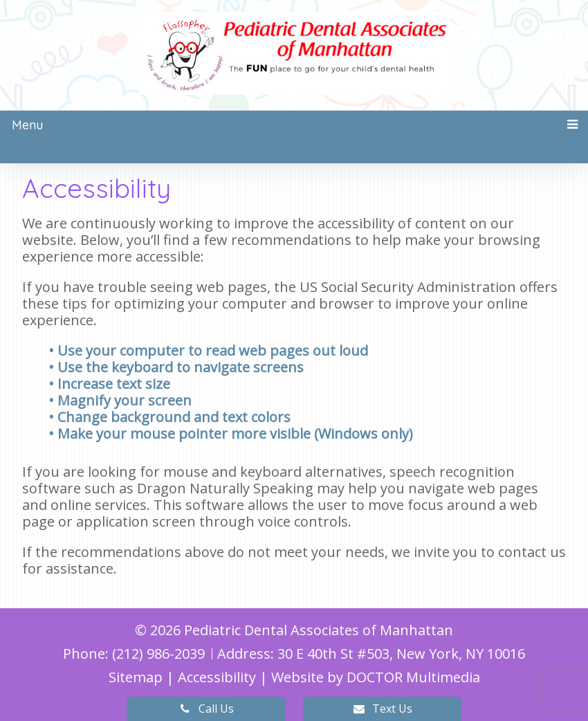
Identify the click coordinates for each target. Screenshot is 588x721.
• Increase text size (111, 384)
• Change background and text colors (171, 417)
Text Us (382, 709)
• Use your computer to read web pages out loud (210, 350)
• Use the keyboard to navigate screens (178, 367)
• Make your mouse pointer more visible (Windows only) (231, 433)
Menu (27, 125)
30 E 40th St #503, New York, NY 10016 (401, 654)
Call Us (206, 709)
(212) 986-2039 (160, 654)
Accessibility (217, 677)
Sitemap (136, 677)
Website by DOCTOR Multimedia (376, 677)
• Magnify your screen (122, 400)
